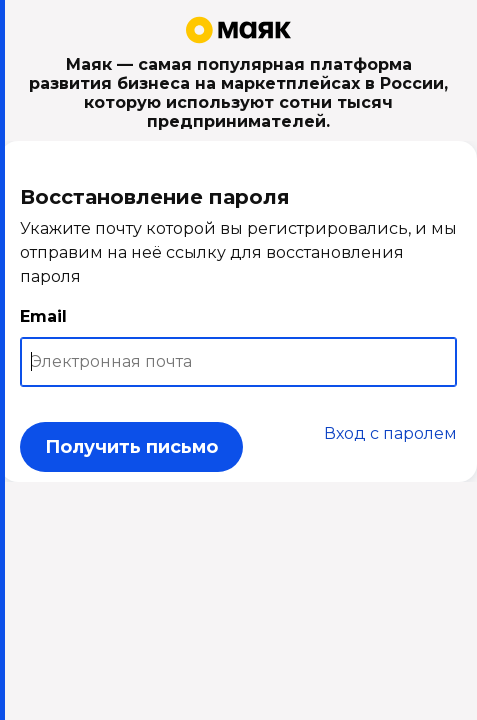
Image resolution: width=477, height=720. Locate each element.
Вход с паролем (390, 433)
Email (43, 316)
